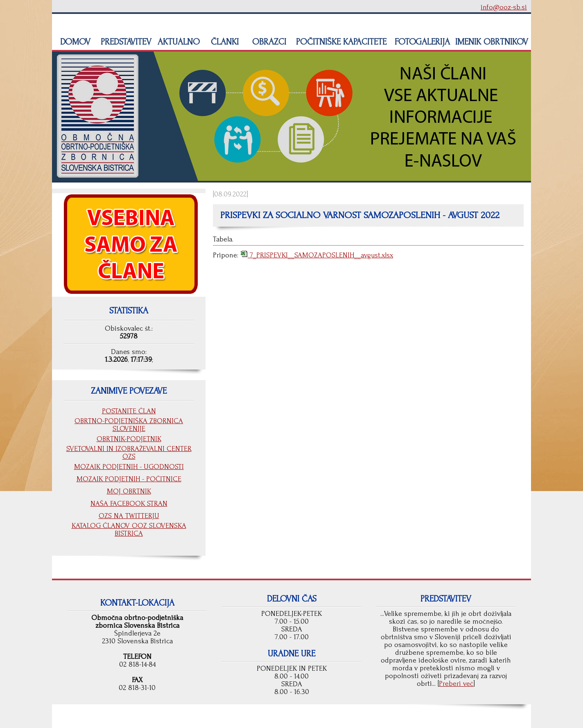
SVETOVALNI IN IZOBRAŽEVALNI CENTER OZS (129, 453)
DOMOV (74, 42)
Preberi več (456, 684)
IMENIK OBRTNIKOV (492, 42)
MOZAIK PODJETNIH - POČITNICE (129, 479)
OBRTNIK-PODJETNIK (129, 439)
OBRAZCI (268, 42)
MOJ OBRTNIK (129, 491)
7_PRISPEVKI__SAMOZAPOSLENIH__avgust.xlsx (320, 255)
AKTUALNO (177, 42)
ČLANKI (224, 42)
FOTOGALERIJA (421, 42)
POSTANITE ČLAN (129, 411)
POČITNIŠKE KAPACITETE (340, 42)
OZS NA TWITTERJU (129, 516)
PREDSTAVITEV (125, 42)
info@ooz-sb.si (504, 7)
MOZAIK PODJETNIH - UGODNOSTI (129, 467)
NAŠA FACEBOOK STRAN (129, 504)
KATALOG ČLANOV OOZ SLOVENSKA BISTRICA (129, 530)
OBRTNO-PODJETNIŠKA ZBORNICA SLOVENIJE (129, 425)
